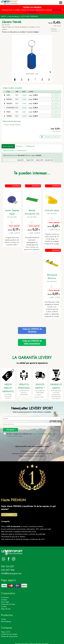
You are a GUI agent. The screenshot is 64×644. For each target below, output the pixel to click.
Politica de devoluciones (9, 635)
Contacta (4, 599)
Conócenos (5, 596)
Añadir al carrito (52, 137)
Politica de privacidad (39, 433)
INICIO (3, 16)
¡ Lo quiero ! (9, 514)
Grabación (30, 146)
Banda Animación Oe (32, 211)
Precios (20, 146)
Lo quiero (56, 95)
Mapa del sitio (6, 608)
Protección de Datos (8, 603)
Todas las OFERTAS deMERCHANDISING (32, 341)
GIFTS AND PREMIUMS (29, 16)
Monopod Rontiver (52, 276)
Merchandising (14, 16)
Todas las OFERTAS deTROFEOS (32, 330)
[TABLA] (36, 32)
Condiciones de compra (9, 633)
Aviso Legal (18, 435)
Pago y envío (6, 631)
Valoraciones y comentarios (15, 151)
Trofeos (4, 618)
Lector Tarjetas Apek (12, 211)
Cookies (4, 606)
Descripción (8, 146)
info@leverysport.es (11, 572)
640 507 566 (32, 12)
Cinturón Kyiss (52, 209)
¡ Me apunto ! (11, 429)
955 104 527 (57, 10)
